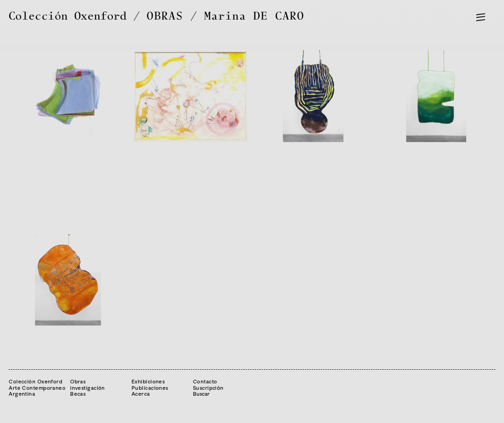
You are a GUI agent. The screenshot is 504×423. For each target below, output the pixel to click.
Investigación (88, 388)
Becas (78, 394)
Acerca (141, 394)
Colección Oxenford (68, 16)
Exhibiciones (148, 381)
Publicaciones (150, 388)
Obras (78, 381)
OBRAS (165, 16)
